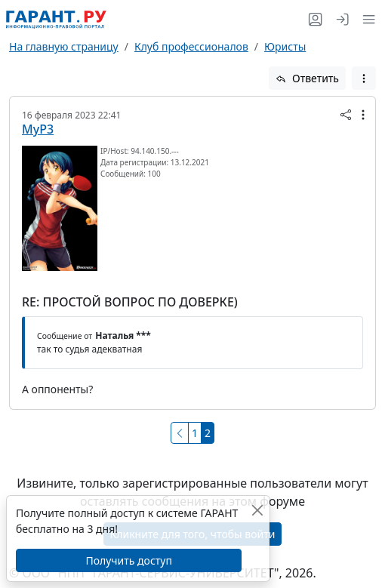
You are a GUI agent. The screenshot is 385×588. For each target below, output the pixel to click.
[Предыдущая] (180, 433)
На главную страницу (64, 46)
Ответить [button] (307, 78)
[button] (366, 19)
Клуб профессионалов (191, 46)
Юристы (285, 46)
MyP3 (38, 129)
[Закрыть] (257, 510)
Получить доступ (128, 560)
